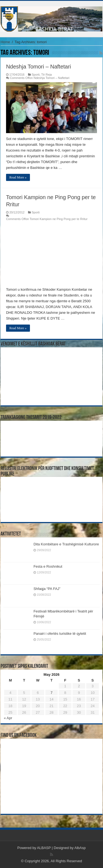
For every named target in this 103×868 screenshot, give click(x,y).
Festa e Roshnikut (48, 566)
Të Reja (47, 75)
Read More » (18, 177)
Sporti (36, 75)
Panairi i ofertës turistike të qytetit (60, 634)
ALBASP (44, 848)
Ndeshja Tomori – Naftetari (38, 67)
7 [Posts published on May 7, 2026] (51, 693)
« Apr (8, 718)
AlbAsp (80, 848)
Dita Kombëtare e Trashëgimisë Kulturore (66, 544)
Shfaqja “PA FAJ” (49, 589)
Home (5, 42)
